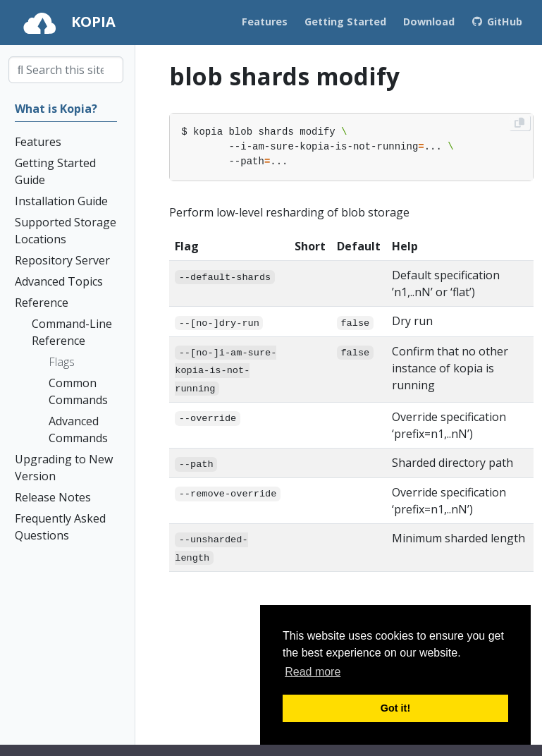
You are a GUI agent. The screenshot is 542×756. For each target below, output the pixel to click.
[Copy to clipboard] (519, 123)
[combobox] (66, 70)
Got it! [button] (395, 708)
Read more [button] (313, 672)
